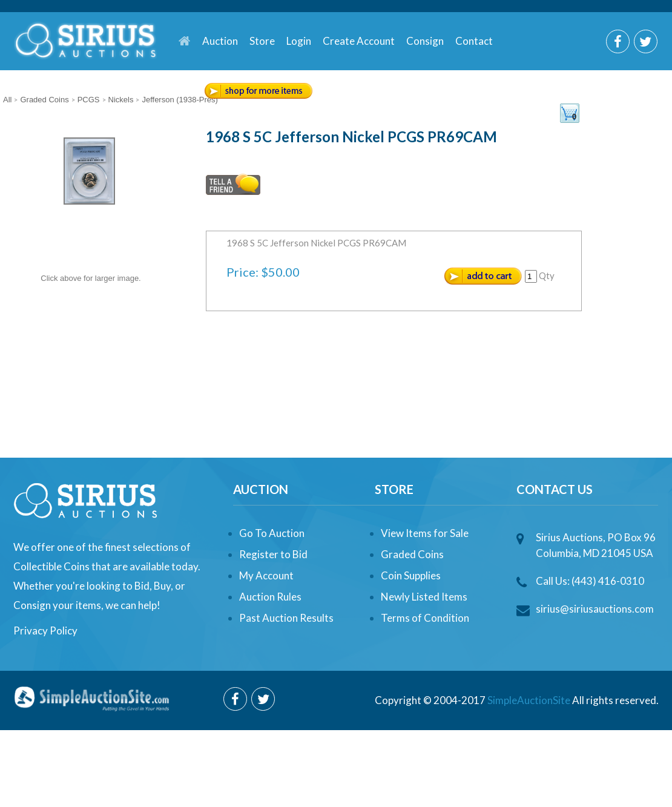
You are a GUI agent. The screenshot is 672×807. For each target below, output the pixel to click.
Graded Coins (412, 554)
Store (262, 41)
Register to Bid (273, 554)
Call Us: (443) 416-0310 (590, 581)
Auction (220, 41)
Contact (474, 41)
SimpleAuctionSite (529, 700)
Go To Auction (272, 533)
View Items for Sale (425, 533)
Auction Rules (270, 597)
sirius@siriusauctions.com (595, 609)
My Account (266, 575)
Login (299, 41)
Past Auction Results (286, 618)
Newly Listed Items (424, 597)
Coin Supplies (411, 575)
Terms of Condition (425, 618)
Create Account (359, 41)
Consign (425, 41)
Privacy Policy (45, 631)
